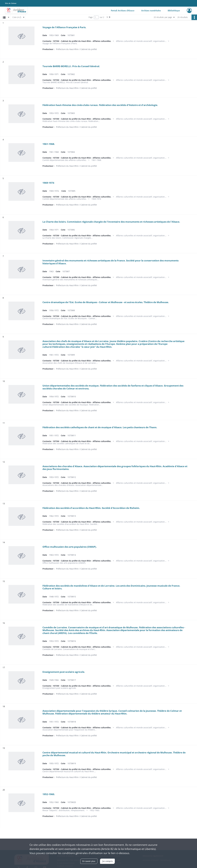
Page (91, 17)
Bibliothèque (174, 10)
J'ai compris (107, 861)
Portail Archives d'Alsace (123, 10)
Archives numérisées (151, 10)
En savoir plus (89, 861)
